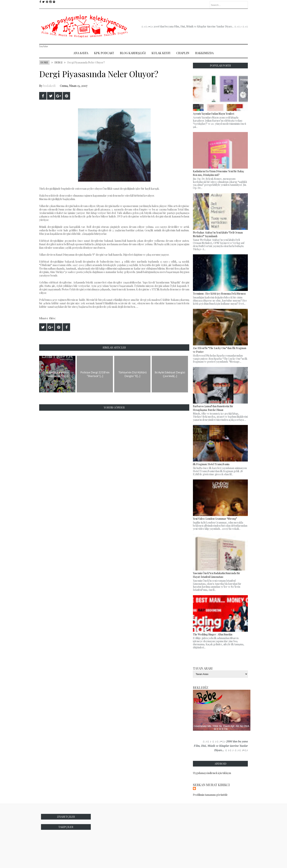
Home (44, 62)
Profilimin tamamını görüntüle (210, 795)
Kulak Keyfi (161, 53)
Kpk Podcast (104, 53)
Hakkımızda (204, 53)
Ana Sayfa (81, 53)
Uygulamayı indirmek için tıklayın (212, 773)
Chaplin (183, 53)
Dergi (58, 62)
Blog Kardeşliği (133, 53)
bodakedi (49, 86)
